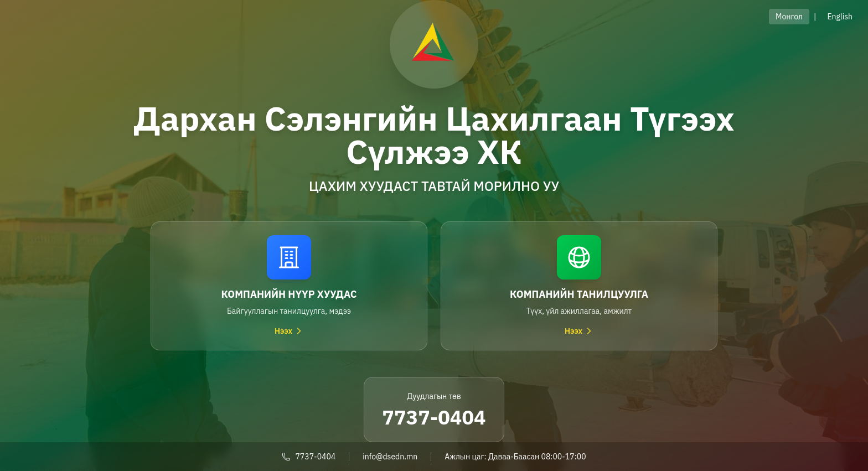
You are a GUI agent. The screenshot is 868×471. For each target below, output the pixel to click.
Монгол (789, 17)
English (840, 17)
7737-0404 (434, 417)
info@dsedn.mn (390, 457)
